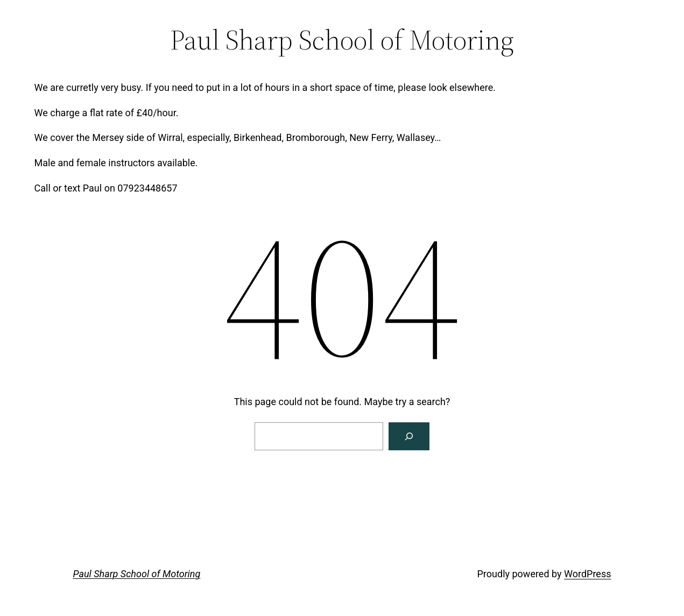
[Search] (409, 436)
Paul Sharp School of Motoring (137, 574)
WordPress (587, 574)
